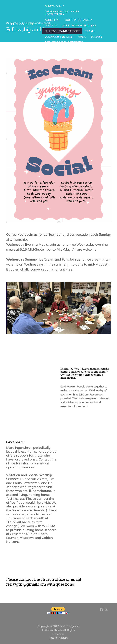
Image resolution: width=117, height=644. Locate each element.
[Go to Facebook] (102, 609)
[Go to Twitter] (106, 609)
